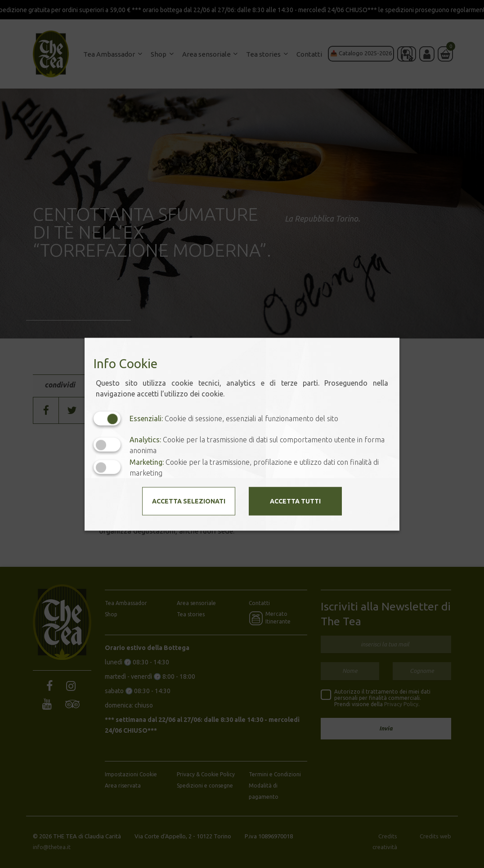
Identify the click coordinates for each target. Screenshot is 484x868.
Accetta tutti (295, 501)
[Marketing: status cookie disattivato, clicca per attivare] (107, 467)
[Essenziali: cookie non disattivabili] (107, 418)
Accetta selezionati (189, 501)
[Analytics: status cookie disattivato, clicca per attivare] (107, 445)
